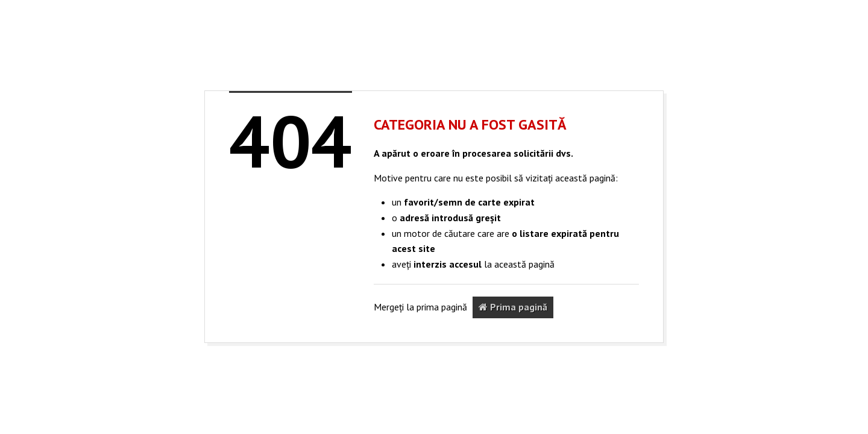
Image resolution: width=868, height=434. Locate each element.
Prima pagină (513, 307)
